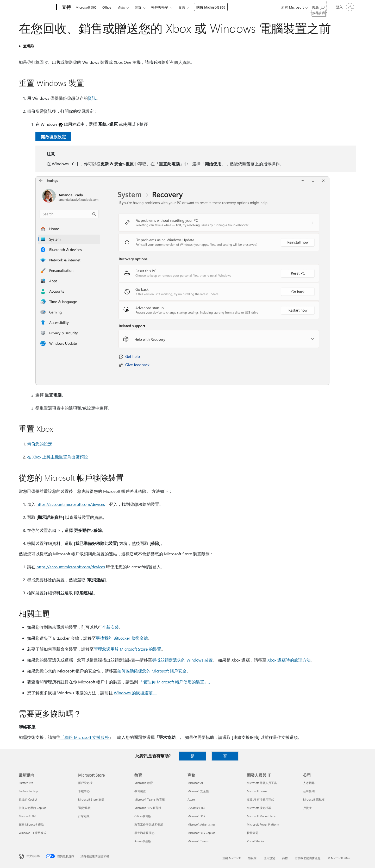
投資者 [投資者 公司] (307, 808)
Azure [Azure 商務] (191, 799)
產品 (121, 7)
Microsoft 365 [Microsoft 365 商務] (196, 816)
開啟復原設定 (53, 137)
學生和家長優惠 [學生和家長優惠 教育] (144, 833)
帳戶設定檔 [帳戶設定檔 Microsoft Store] (85, 783)
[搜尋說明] (318, 7)
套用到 (28, 46)
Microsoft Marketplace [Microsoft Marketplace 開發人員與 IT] (261, 816)
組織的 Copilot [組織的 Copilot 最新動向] (28, 799)
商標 (285, 858)
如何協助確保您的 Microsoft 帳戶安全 (152, 671)
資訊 (92, 98)
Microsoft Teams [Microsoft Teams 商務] (198, 841)
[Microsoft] (37, 7)
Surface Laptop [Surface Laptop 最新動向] (28, 791)
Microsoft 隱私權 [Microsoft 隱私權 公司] (314, 799)
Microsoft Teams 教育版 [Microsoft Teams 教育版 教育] (150, 799)
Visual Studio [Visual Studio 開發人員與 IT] (255, 841)
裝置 (138, 7)
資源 (182, 7)
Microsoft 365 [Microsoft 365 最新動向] (27, 816)
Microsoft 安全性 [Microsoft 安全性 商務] (198, 791)
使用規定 (269, 858)
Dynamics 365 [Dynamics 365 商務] (196, 808)
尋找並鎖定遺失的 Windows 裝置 (182, 660)
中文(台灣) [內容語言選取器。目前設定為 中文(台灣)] (33, 856)
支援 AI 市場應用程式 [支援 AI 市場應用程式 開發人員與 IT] (260, 799)
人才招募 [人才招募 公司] (309, 783)
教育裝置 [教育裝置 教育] (140, 791)
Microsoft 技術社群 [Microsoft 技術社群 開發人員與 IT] (259, 808)
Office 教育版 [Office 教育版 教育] (143, 816)
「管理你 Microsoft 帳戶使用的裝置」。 (176, 682)
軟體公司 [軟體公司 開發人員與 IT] (253, 833)
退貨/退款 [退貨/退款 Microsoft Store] (84, 808)
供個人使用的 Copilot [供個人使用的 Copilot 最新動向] (32, 808)
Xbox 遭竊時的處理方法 (289, 660)
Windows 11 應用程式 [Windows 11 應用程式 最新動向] (33, 833)
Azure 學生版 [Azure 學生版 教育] (143, 841)
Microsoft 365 (86, 7)
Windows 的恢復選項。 (135, 693)
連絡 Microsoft (232, 858)
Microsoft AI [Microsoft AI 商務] (195, 783)
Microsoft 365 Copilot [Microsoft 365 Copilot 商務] (201, 833)
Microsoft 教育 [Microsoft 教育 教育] (144, 783)
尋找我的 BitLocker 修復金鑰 (122, 638)
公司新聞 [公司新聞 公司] (309, 791)
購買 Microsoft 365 (211, 7)
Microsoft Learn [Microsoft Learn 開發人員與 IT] (257, 791)
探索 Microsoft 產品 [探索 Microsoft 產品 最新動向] (31, 824)
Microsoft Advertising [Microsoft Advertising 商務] (201, 824)
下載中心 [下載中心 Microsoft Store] (84, 791)
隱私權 (252, 858)
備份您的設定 (40, 444)
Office (107, 7)
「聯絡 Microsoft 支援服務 (85, 737)
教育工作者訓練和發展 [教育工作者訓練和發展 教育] (149, 824)
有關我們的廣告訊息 (308, 858)
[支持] (66, 7)
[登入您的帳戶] (345, 7)
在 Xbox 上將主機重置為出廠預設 (58, 457)
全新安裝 (110, 627)
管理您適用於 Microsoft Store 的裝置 (127, 649)
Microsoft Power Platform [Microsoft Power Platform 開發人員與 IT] (263, 824)
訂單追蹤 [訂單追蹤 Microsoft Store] (84, 816)
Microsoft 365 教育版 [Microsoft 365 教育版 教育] (148, 808)
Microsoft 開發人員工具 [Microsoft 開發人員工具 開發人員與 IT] (262, 783)
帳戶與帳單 (160, 7)
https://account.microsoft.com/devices (71, 504)
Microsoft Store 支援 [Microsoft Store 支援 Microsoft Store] (91, 799)
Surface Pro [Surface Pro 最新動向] (26, 783)
